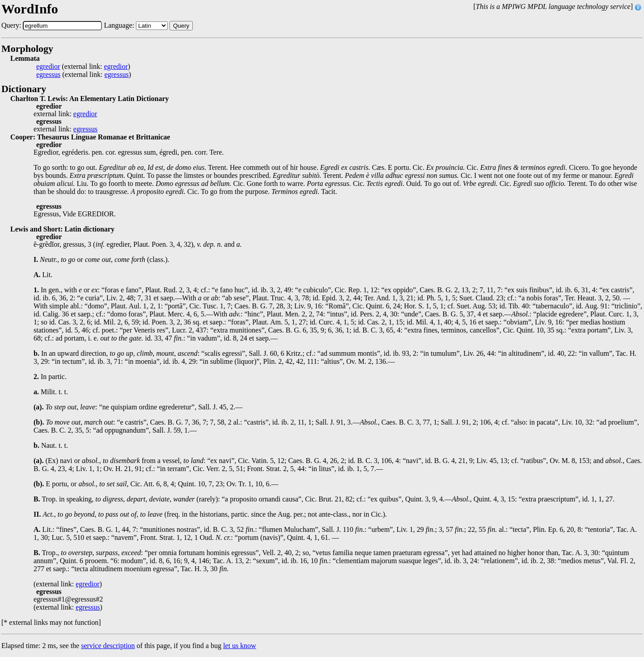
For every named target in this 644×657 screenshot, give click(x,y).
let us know (240, 646)
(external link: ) (83, 67)
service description (108, 646)
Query (181, 26)
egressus (48, 75)
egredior (48, 67)
